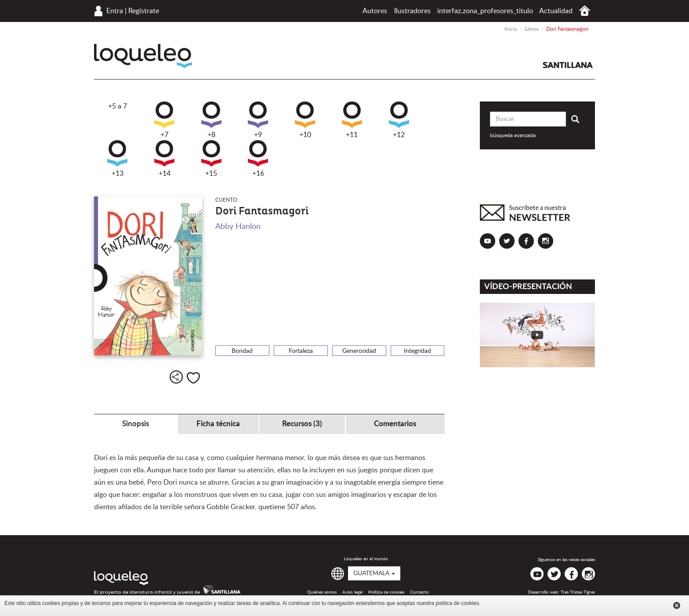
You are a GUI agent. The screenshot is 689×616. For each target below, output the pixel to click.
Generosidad (359, 351)
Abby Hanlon (238, 227)
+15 (211, 159)
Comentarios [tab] (395, 424)
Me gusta (193, 378)
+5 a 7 (118, 106)
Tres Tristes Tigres (578, 592)
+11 (352, 120)
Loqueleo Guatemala (143, 56)
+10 (305, 120)
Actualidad (556, 11)
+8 (211, 120)
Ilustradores (412, 11)
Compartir (176, 377)
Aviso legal (352, 592)
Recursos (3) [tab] (302, 424)
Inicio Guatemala (585, 11)
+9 (258, 120)
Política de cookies (386, 592)
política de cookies (457, 603)
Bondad (242, 351)
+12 (399, 120)
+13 (117, 159)
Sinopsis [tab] (136, 424)
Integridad (417, 351)
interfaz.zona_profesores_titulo (485, 11)
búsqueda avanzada (513, 135)
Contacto (419, 592)
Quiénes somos (322, 592)
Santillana (568, 65)
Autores (375, 11)
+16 (258, 159)
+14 (164, 159)
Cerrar (677, 605)
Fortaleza (301, 351)
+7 (164, 120)
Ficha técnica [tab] (218, 424)
